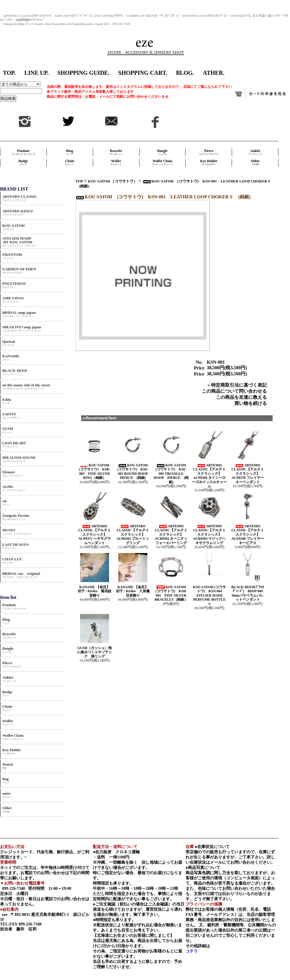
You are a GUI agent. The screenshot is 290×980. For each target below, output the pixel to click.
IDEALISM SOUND (19, 459)
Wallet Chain (162, 162)
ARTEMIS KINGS (18, 212)
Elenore (13, 473)
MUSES (17, 531)
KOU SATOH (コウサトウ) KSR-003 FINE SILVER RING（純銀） (95, 471)
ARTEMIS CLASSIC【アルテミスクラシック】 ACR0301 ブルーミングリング (133, 535)
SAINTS (12, 415)
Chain (70, 162)
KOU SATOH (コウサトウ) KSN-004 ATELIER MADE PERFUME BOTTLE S (209, 595)
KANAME (11, 357)
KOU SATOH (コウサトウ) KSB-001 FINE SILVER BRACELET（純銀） (171, 593)
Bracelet (116, 152)
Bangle (162, 152)
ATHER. (214, 73)
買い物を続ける (251, 403)
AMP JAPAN (15, 299)
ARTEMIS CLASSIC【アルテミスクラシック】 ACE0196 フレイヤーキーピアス (248, 535)
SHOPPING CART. (143, 73)
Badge (23, 162)
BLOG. (185, 73)
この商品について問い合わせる (234, 391)
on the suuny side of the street (26, 386)
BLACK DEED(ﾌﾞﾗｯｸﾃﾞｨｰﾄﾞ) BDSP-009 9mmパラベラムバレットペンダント (249, 593)
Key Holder (209, 162)
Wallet (116, 162)
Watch (8, 766)
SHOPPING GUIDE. (84, 73)
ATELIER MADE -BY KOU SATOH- (19, 242)
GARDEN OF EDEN (19, 270)
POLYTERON (14, 285)
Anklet (255, 152)
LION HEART (14, 444)
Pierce (209, 152)
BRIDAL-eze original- (22, 575)
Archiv (14, 488)
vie (6, 502)
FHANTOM (12, 256)
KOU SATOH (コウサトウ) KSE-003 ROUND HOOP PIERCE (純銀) (134, 471)
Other (255, 162)
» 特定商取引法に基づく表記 (237, 385)
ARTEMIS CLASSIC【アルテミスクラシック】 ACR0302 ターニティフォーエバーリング (171, 535)
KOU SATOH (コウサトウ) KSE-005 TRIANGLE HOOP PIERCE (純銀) (171, 474)
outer (7, 795)
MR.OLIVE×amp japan (22, 328)
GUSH (8, 430)
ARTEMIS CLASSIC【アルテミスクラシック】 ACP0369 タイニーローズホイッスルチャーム (209, 476)
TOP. (9, 73)
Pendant (23, 152)
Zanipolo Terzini (16, 517)
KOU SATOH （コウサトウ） (113, 181)
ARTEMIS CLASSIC (20, 198)
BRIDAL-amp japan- (20, 314)
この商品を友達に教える (241, 397)
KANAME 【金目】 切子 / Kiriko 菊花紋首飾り (96, 591)
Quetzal (9, 343)
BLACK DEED (15, 372)
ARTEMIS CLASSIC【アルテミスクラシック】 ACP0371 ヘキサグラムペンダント (95, 535)
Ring (70, 152)
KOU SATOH (13, 227)
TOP (79, 181)
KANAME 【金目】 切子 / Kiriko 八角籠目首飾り (134, 591)
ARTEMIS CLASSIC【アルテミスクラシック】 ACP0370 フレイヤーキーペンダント (248, 474)
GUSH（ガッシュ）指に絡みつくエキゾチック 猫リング (95, 652)
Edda (7, 401)
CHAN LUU (12, 560)
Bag (6, 780)
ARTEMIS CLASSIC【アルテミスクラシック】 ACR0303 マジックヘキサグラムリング (210, 535)
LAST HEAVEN (16, 546)
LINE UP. (37, 73)
